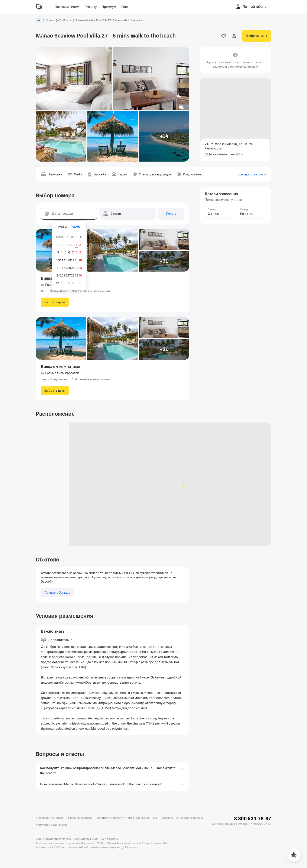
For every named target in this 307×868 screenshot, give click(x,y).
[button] (38, 20)
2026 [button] (75, 227)
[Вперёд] (90, 227)
